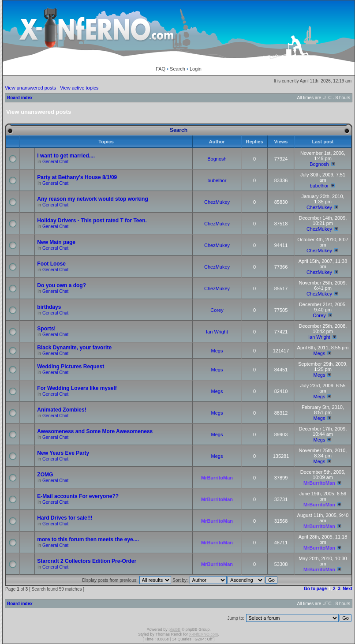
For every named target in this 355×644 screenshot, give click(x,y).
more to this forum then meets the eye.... (88, 539)
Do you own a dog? (62, 285)
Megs (217, 351)
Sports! (46, 329)
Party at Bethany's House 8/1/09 (77, 177)
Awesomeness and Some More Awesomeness (95, 431)
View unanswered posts (30, 88)
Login (196, 69)
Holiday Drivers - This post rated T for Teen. (92, 221)
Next (348, 589)
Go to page (315, 589)
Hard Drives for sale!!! (65, 518)
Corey (217, 310)
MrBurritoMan (217, 478)
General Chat (55, 162)
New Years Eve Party (63, 453)
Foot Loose (51, 264)
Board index (20, 98)
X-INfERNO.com (203, 634)
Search (177, 69)
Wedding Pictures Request (71, 367)
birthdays (49, 307)
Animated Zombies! (62, 410)
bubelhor (217, 180)
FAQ (161, 69)
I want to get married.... (66, 156)
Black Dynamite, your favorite (74, 348)
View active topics (79, 88)
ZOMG (45, 475)
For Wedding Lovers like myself (77, 388)
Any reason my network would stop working (92, 199)
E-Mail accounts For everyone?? (78, 496)
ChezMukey (217, 202)
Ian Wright (217, 332)
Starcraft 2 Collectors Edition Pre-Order (87, 561)
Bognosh (217, 159)
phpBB (174, 629)
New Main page (56, 242)
